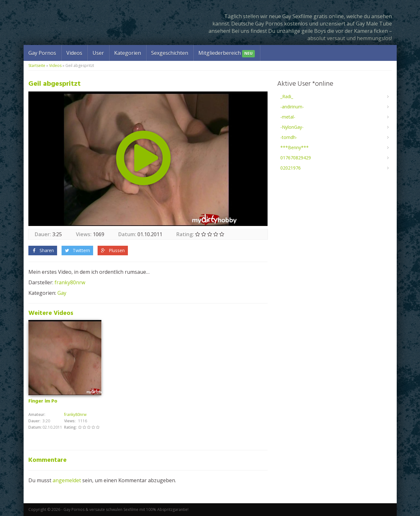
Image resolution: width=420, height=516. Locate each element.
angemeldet (67, 480)
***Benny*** (295, 147)
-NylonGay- (292, 127)
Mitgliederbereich (227, 53)
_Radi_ (287, 96)
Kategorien (128, 53)
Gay (62, 293)
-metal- (288, 117)
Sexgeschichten (170, 53)
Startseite (37, 65)
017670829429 (296, 158)
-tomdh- (289, 137)
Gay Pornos (42, 53)
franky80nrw (70, 282)
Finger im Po (43, 401)
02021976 (291, 168)
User (98, 53)
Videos (74, 53)
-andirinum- (292, 107)
